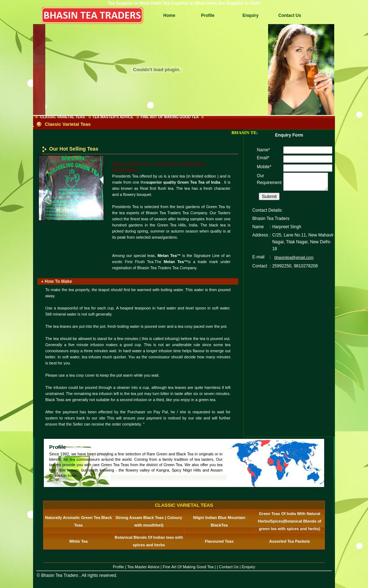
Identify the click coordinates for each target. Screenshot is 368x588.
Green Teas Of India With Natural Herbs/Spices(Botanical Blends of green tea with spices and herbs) (290, 521)
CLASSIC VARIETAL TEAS (63, 117)
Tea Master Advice (143, 567)
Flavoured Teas (219, 541)
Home (169, 15)
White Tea (79, 541)
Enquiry (251, 15)
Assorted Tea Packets (290, 541)
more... (215, 481)
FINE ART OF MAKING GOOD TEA (169, 117)
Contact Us (289, 15)
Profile (208, 15)
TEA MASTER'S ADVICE (113, 117)
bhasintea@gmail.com (294, 261)
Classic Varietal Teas (68, 124)
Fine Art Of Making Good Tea (188, 567)
